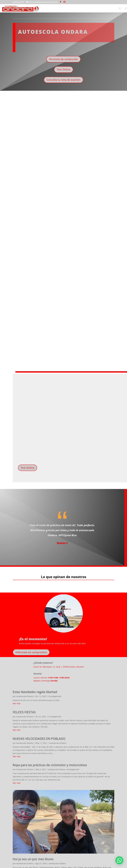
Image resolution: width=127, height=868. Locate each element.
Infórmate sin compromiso (31, 652)
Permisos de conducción (63, 59)
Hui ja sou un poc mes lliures (33, 859)
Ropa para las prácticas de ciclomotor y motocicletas (50, 765)
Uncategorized (55, 696)
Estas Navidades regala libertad (35, 692)
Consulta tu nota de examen (63, 80)
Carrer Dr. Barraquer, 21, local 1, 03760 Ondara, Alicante (59, 667)
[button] (119, 860)
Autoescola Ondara (58, 743)
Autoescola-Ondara (25, 696)
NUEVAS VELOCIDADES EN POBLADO (39, 739)
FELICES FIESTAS (24, 712)
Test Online (64, 70)
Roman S (62, 543)
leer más (17, 703)
